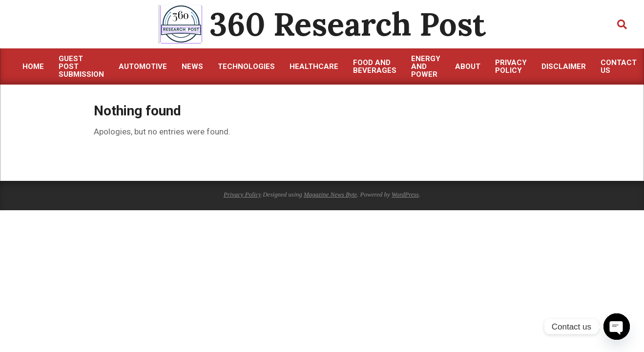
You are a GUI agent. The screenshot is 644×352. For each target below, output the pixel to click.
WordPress (405, 194)
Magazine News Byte (330, 194)
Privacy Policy (242, 194)
